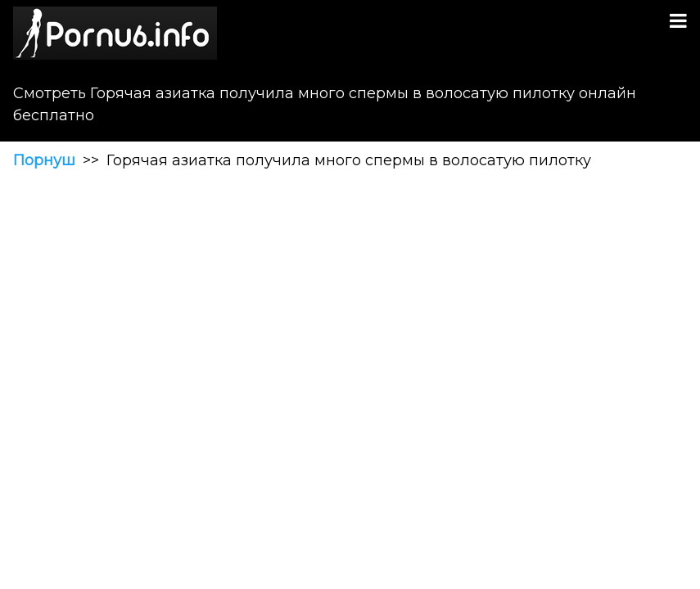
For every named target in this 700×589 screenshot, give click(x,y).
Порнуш (44, 160)
